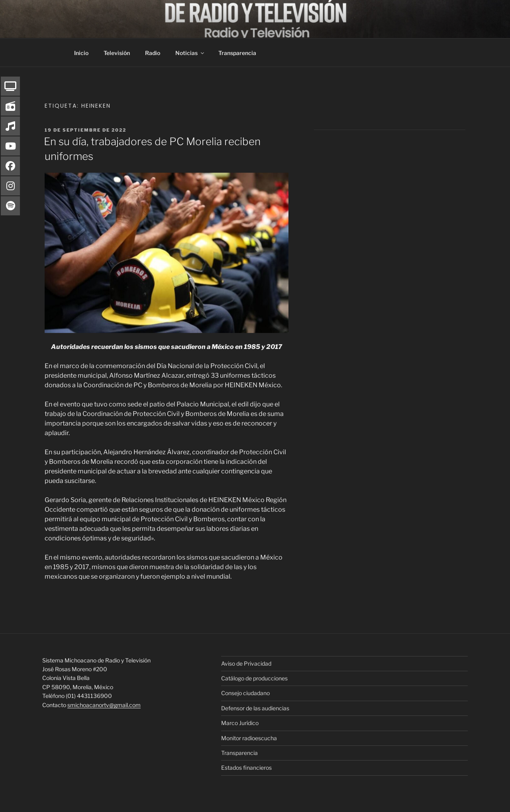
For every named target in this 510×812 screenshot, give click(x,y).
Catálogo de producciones (254, 678)
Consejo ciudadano (245, 693)
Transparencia (237, 53)
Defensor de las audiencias (255, 708)
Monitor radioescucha (249, 738)
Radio (153, 53)
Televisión (117, 53)
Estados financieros (246, 768)
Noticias (190, 53)
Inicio (81, 53)
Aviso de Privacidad (246, 663)
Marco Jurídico (240, 723)
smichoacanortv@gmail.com (104, 705)
